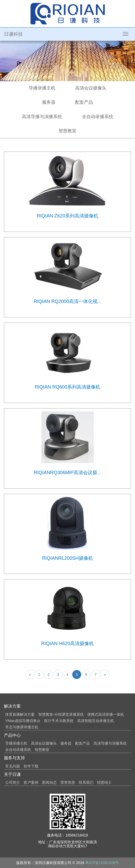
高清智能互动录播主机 (96, 721)
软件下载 (31, 766)
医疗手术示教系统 (59, 721)
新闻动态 (49, 782)
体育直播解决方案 (20, 714)
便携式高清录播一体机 (106, 714)
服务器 (49, 102)
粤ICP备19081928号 (102, 863)
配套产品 (84, 102)
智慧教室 (67, 131)
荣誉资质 (68, 782)
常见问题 (13, 766)
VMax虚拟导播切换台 (23, 721)
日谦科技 (13, 34)
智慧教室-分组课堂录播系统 (61, 714)
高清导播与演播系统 (42, 117)
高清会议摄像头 (91, 88)
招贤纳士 (104, 782)
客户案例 (31, 782)
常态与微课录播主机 (22, 727)
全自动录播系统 (98, 117)
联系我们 (86, 782)
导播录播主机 (42, 88)
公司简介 (13, 782)
